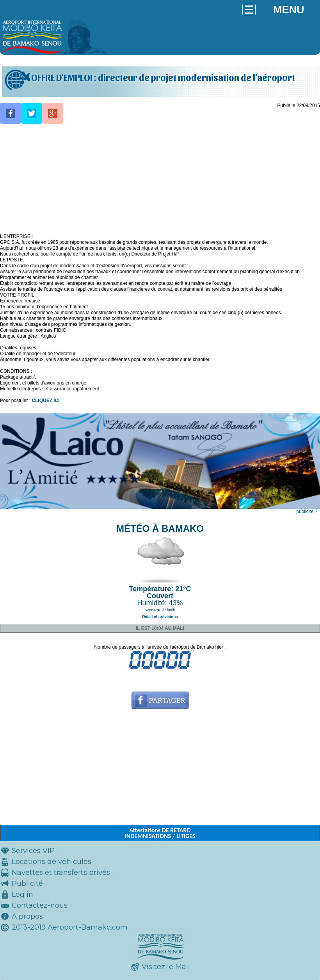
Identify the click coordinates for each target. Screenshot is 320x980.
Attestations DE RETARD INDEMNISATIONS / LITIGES (160, 833)
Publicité (27, 883)
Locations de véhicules (52, 862)
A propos (27, 916)
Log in (22, 894)
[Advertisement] (160, 179)
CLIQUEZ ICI (45, 401)
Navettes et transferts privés (61, 873)
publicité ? (307, 511)
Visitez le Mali (166, 967)
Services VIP (33, 851)
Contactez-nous (40, 905)
